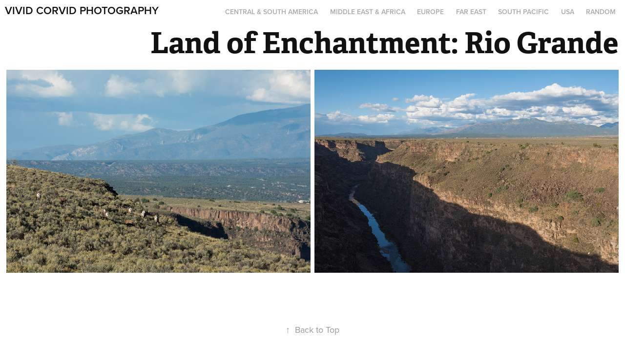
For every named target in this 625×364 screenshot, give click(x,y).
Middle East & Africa (368, 12)
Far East (471, 12)
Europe (430, 12)
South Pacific (523, 12)
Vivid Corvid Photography (82, 10)
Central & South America (271, 12)
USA (568, 12)
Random (601, 12)
